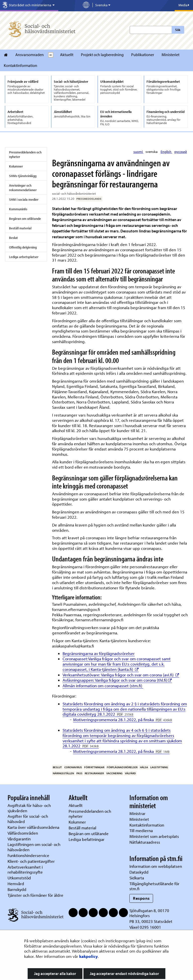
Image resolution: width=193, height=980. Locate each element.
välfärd (130, 773)
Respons (141, 898)
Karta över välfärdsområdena (33, 827)
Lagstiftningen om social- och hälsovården (34, 847)
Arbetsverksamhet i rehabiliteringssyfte (26, 870)
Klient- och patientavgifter (31, 861)
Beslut (13, 238)
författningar (94, 767)
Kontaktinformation (20, 65)
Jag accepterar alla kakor (55, 973)
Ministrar (137, 813)
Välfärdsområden (23, 833)
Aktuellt (67, 55)
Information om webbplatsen (156, 866)
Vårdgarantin (19, 839)
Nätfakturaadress (145, 842)
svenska (152, 152)
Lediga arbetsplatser (24, 257)
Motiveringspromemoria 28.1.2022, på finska (123, 720)
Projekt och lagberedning (102, 55)
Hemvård (16, 884)
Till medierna (141, 830)
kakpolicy (88, 956)
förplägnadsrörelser (122, 767)
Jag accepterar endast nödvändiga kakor (124, 973)
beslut (57, 767)
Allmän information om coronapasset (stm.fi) (103, 686)
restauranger (94, 773)
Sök (178, 30)
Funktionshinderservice (28, 855)
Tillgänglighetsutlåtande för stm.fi (154, 886)
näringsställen (63, 773)
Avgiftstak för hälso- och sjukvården (29, 808)
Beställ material (20, 228)
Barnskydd (17, 889)
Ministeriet (171, 55)
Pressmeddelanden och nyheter (25, 154)
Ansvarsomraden (30, 55)
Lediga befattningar (87, 839)
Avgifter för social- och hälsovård (28, 819)
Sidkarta (137, 878)
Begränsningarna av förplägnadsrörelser (99, 653)
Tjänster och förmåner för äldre (35, 895)
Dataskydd (139, 872)
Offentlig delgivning (23, 247)
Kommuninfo (18, 209)
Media (184, 5)
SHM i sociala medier (24, 199)
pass (79, 773)
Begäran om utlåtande (25, 219)
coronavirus (73, 767)
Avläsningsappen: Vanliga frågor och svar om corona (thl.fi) (117, 680)
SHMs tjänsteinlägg (23, 176)
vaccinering (114, 773)
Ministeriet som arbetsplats (154, 836)
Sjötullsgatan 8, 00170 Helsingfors (149, 913)
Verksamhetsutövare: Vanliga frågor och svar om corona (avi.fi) (121, 675)
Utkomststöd (19, 878)
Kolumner (16, 166)
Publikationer (143, 55)
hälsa (144, 767)
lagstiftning (159, 767)
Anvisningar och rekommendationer (23, 188)
